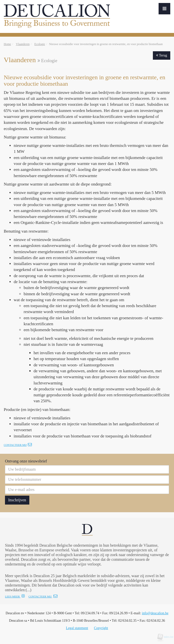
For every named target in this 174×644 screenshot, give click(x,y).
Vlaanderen (23, 44)
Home (7, 44)
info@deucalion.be (155, 613)
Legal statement (77, 628)
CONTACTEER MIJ (43, 596)
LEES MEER (15, 596)
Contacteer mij (18, 445)
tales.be (167, 637)
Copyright (101, 628)
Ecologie (40, 44)
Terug (162, 55)
